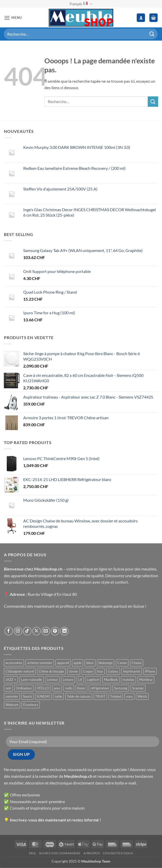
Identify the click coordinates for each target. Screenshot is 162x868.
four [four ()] (100, 671)
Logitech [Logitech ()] (93, 680)
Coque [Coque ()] (88, 671)
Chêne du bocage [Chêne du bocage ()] (51, 671)
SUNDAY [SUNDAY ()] (43, 696)
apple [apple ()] (78, 663)
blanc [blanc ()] (90, 663)
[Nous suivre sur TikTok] (27, 631)
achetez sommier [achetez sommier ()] (40, 663)
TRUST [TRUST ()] (100, 696)
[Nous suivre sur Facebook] (9, 631)
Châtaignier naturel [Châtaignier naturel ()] (20, 671)
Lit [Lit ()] (80, 680)
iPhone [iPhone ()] (150, 671)
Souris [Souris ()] (27, 696)
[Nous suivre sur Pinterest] (55, 631)
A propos (92, 853)
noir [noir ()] (8, 688)
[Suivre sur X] (37, 631)
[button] (13, 18)
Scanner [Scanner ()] (138, 688)
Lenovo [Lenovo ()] (68, 680)
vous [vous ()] (129, 696)
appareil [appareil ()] (63, 663)
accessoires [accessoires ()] (14, 663)
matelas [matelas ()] (128, 680)
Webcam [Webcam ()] (12, 705)
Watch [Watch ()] (142, 696)
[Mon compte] (141, 18)
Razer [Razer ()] (81, 688)
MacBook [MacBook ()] (111, 680)
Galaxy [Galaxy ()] (113, 671)
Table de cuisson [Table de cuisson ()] (79, 696)
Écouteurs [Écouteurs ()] (31, 705)
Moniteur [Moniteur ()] (146, 680)
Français (81, 4)
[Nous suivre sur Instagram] (18, 631)
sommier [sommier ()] (12, 696)
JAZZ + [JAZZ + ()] (11, 680)
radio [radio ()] (69, 688)
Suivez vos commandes (60, 853)
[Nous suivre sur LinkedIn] (64, 631)
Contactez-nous (118, 853)
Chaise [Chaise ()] (137, 663)
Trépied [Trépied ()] (116, 696)
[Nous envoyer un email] (46, 631)
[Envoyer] (152, 34)
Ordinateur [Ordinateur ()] (24, 688)
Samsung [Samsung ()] (121, 688)
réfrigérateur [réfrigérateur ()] (100, 688)
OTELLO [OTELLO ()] (43, 688)
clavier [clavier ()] (74, 671)
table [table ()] (58, 696)
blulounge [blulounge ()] (106, 663)
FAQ (33, 853)
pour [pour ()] (57, 688)
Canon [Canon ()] (122, 663)
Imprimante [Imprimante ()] (132, 671)
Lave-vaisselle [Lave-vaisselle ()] (31, 680)
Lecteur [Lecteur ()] (52, 680)
